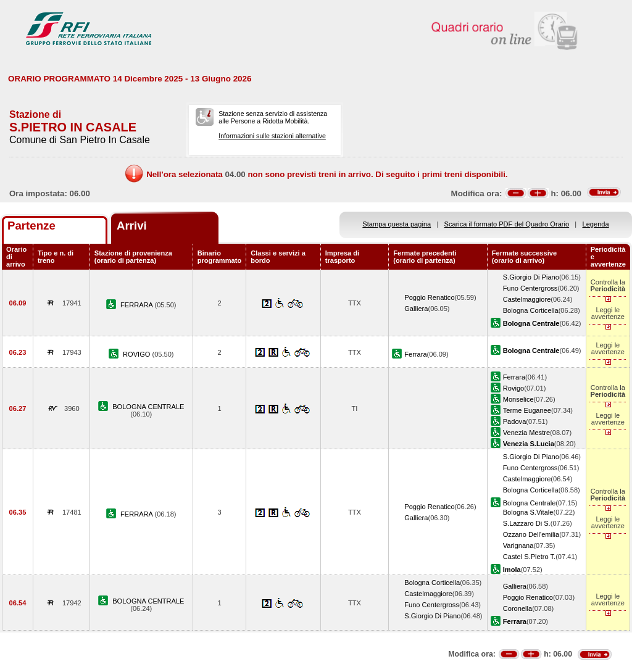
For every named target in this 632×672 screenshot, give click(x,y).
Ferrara (415, 354)
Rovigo (513, 388)
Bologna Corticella (531, 310)
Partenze (31, 226)
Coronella (518, 608)
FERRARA (137, 305)
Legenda (596, 224)
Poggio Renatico (429, 297)
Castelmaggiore (527, 299)
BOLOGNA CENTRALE (148, 407)
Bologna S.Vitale (528, 512)
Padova (515, 421)
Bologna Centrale (530, 503)
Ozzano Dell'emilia (531, 534)
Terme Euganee (527, 410)
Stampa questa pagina (397, 224)
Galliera (416, 309)
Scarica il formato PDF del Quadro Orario (507, 224)
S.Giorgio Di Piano (531, 277)
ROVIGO (137, 354)
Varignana (518, 545)
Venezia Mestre (526, 433)
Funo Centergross (530, 288)
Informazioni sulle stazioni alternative (272, 136)
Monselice (518, 399)
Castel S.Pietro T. (529, 557)
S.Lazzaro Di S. (527, 523)
